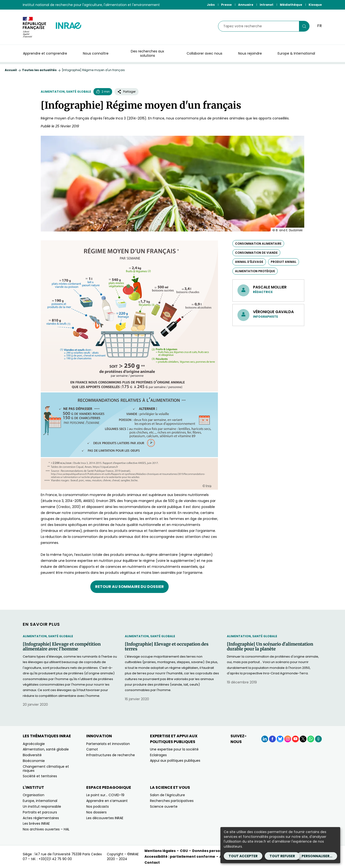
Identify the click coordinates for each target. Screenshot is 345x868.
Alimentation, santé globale (66, 92)
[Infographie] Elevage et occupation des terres (167, 647)
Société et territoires (40, 776)
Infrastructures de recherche (111, 755)
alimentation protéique (255, 271)
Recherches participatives (172, 801)
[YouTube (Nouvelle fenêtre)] (295, 739)
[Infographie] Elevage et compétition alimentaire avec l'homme (62, 647)
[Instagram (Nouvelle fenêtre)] (288, 739)
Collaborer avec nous (204, 53)
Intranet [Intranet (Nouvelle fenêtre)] (267, 5)
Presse (226, 5)
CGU (184, 851)
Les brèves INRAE (36, 823)
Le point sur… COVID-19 (105, 795)
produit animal (284, 262)
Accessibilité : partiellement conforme (180, 857)
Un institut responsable (42, 806)
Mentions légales (160, 851)
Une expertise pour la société (174, 749)
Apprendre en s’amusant (107, 801)
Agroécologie (34, 744)
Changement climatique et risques (46, 769)
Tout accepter (243, 856)
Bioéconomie (34, 761)
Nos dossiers (96, 812)
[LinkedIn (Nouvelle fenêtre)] (265, 739)
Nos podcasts (98, 806)
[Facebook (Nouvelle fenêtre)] (272, 739)
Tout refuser (282, 856)
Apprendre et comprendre (45, 53)
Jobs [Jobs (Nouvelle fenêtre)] (211, 5)
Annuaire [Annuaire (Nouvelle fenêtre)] (246, 5)
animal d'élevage (249, 262)
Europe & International (296, 53)
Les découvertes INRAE (105, 818)
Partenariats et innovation (108, 744)
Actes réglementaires (41, 818)
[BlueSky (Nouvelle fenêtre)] (280, 739)
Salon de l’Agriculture (167, 795)
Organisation (34, 795)
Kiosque (315, 5)
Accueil (11, 70)
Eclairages (158, 755)
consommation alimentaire (258, 244)
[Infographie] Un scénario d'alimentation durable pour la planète (270, 647)
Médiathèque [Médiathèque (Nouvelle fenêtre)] (291, 5)
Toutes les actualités (39, 70)
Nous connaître (96, 53)
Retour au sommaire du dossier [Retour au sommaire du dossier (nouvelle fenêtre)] (129, 587)
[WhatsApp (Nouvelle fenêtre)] (311, 739)
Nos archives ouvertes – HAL (46, 829)
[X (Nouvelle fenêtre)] (303, 739)
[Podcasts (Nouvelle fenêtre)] (318, 739)
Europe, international (40, 801)
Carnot (92, 749)
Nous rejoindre (250, 53)
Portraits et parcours (40, 812)
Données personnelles (213, 851)
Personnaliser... (317, 856)
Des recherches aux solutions (147, 53)
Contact (152, 862)
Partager (126, 92)
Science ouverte (164, 806)
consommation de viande (256, 253)
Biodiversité (32, 755)
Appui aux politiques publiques (175, 761)
